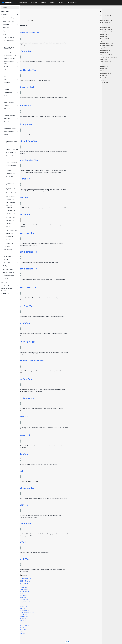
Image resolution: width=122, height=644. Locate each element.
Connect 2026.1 (9, 285)
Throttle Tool (9, 243)
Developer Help (9, 293)
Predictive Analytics (9, 58)
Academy (43, 3)
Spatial (11, 96)
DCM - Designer (11, 52)
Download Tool (12, 177)
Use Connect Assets (8, 276)
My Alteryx (62, 3)
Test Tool (9, 240)
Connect (11, 253)
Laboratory (11, 246)
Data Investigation (11, 102)
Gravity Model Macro (11, 256)
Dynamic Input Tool (11, 180)
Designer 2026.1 (9, 15)
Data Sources (10, 263)
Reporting (11, 89)
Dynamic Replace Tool (11, 189)
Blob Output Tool (11, 159)
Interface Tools (11, 99)
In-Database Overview (10, 55)
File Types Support (10, 266)
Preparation (11, 73)
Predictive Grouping (11, 115)
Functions (10, 259)
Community (52, 3)
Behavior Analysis (11, 131)
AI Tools (11, 66)
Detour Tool (9, 170)
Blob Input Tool (10, 156)
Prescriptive (11, 118)
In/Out (11, 70)
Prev (25, 637)
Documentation (11, 92)
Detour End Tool (10, 174)
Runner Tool (9, 233)
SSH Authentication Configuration (9, 48)
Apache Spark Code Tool (11, 142)
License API (43, 412)
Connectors (11, 122)
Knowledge (34, 3)
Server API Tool (10, 237)
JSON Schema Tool (11, 214)
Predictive (11, 105)
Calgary (11, 135)
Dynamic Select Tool (12, 193)
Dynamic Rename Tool (11, 184)
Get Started (10, 24)
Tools (10, 34)
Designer (45, 16)
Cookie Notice (44, 640)
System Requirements (9, 21)
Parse (11, 79)
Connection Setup (10, 269)
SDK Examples (11, 250)
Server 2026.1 (9, 282)
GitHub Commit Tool (11, 203)
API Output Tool (10, 146)
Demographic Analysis (11, 128)
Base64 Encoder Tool (12, 149)
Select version (73, 3)
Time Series (11, 112)
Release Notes (5, 11)
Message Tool (10, 220)
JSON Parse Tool (11, 211)
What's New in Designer (9, 18)
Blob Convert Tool (11, 152)
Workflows (10, 28)
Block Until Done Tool (12, 162)
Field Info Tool (10, 199)
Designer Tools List (9, 37)
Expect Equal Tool (11, 196)
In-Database (11, 86)
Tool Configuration (9, 41)
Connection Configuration (11, 44)
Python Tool (12, 224)
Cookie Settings (57, 640)
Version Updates (7, 279)
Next (88, 637)
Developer (11, 138)
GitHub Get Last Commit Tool (10, 207)
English (70, 640)
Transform (11, 83)
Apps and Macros (10, 31)
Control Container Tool (11, 166)
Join (11, 76)
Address (11, 125)
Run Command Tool (11, 230)
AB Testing (11, 109)
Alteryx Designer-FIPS (10, 272)
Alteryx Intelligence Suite (11, 62)
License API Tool (10, 217)
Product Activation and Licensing (9, 289)
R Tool (8, 227)
